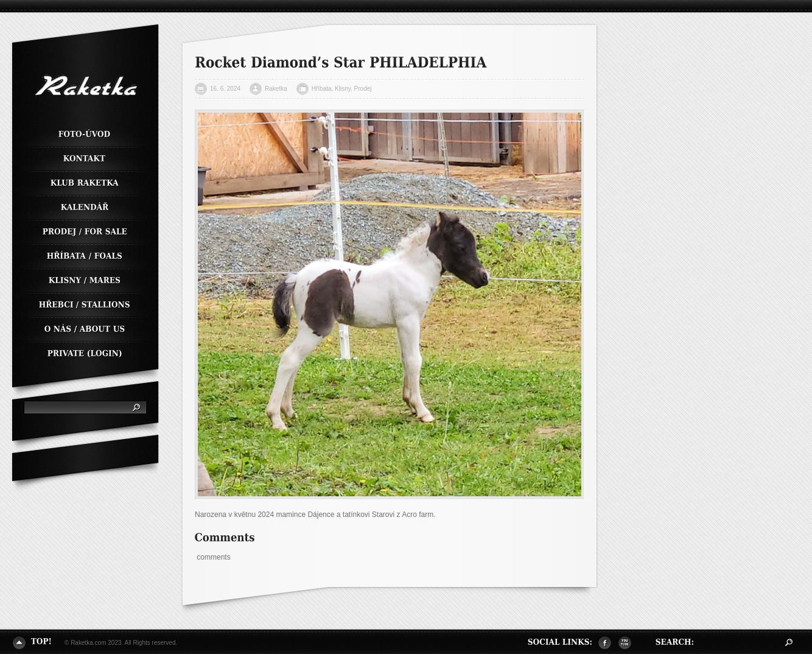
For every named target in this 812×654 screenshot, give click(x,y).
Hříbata (322, 89)
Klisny (343, 89)
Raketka (276, 89)
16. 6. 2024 (225, 89)
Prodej (363, 89)
